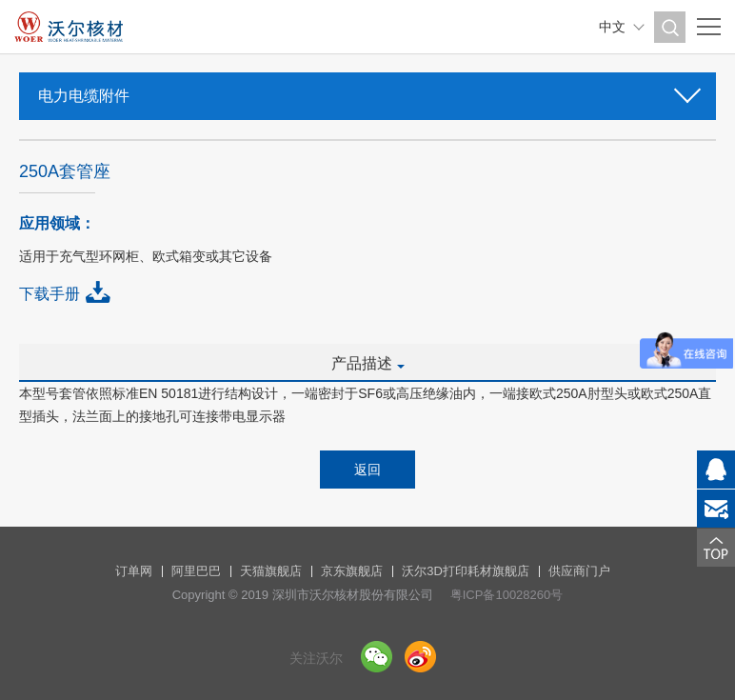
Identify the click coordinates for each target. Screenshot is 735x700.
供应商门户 (579, 571)
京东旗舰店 (352, 571)
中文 (612, 27)
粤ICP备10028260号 (507, 595)
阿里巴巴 (196, 571)
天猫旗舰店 (271, 571)
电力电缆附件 (367, 90)
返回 (367, 470)
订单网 (134, 571)
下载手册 (50, 294)
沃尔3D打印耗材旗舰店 (466, 571)
